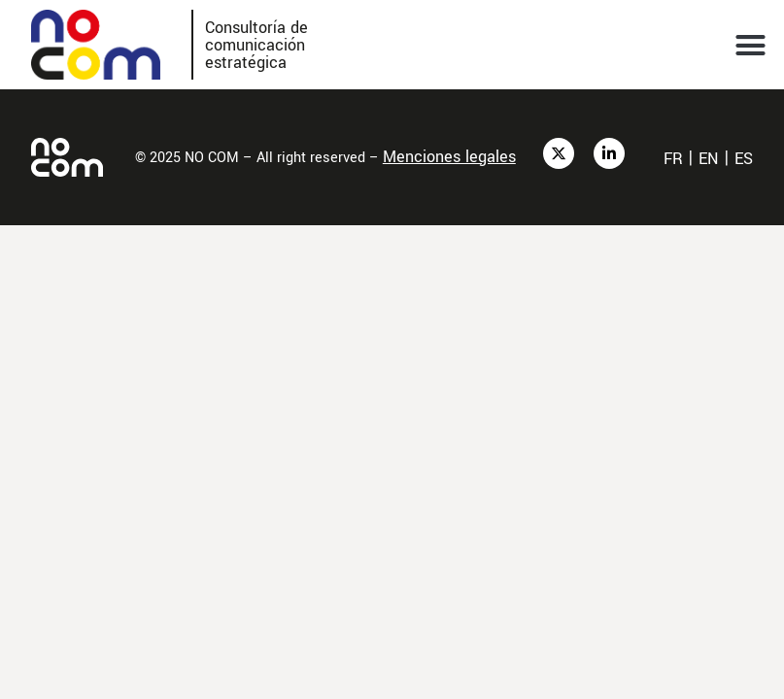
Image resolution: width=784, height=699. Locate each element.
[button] (751, 45)
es (744, 159)
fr (673, 159)
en (709, 159)
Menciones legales (449, 157)
